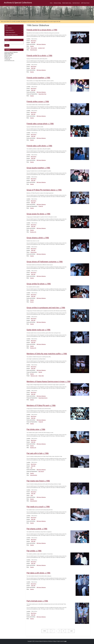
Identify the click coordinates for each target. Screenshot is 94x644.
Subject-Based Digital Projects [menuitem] (14, 35)
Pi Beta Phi (41, 206)
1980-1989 (33, 43)
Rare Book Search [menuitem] (76, 3)
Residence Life (33, 232)
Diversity (32, 302)
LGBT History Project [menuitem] (85, 3)
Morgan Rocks (34, 252)
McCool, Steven (34, 48)
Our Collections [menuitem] (14, 28)
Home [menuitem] (51, 3)
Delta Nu (40, 372)
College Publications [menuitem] (14, 31)
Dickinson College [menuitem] (57, 3)
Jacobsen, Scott (41, 48)
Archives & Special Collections (18, 3)
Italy (31, 468)
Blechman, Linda (34, 376)
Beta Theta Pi (41, 471)
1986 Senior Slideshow (41, 44)
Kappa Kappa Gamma (43, 398)
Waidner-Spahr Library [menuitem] (67, 3)
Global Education (34, 50)
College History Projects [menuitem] (14, 33)
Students (32, 46)
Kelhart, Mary (41, 376)
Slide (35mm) (34, 41)
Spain (32, 495)
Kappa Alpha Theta (42, 94)
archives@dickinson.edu (9, 61)
